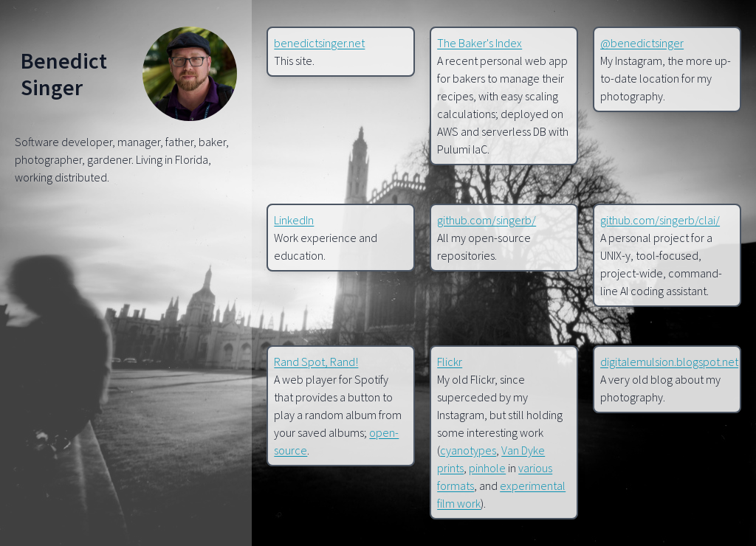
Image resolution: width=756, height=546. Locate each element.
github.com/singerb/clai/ (660, 220)
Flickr (450, 362)
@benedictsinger (642, 43)
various (535, 468)
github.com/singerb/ (487, 220)
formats (456, 485)
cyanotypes (468, 450)
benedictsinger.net (319, 43)
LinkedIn (294, 220)
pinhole (487, 468)
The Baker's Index (480, 43)
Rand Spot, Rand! (316, 362)
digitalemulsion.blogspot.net (669, 362)
